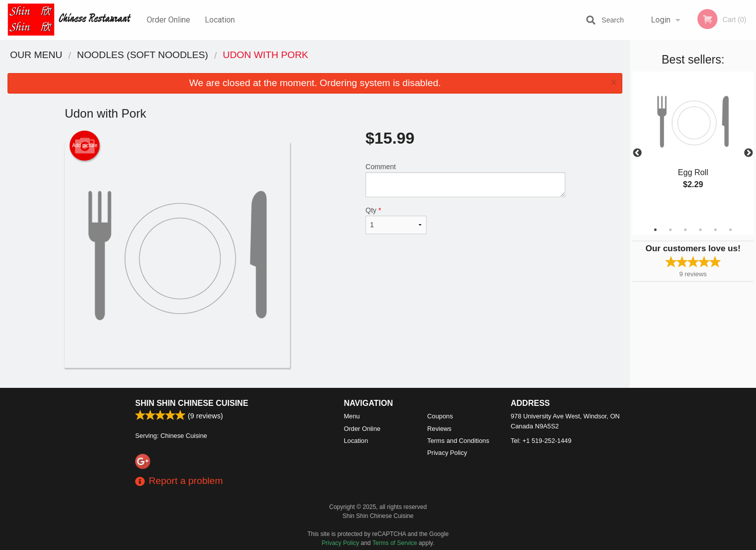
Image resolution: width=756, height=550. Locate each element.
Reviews (439, 429)
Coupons (440, 416)
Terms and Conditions (458, 441)
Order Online (168, 20)
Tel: (541, 441)
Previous (637, 153)
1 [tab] (655, 230)
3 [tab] (685, 230)
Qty (396, 220)
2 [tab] (670, 230)
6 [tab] (730, 230)
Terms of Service (395, 543)
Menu (352, 416)
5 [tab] (715, 230)
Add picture (85, 146)
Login (661, 20)
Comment (465, 180)
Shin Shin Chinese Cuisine (192, 403)
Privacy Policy (447, 453)
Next (748, 153)
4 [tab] (700, 230)
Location (220, 20)
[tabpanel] (693, 141)
